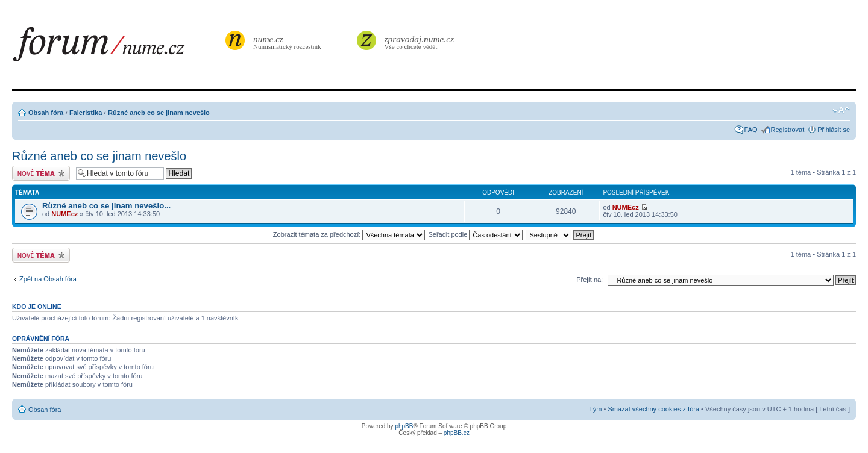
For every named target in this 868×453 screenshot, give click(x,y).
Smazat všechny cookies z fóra (653, 409)
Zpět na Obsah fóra (48, 279)
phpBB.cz (457, 433)
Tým (595, 409)
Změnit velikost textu (841, 110)
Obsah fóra (46, 113)
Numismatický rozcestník (289, 42)
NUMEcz (64, 214)
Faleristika (86, 113)
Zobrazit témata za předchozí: (349, 234)
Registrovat (788, 130)
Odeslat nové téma (41, 173)
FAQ (751, 130)
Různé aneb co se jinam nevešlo (159, 113)
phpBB (404, 426)
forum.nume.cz (118, 48)
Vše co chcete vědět (420, 42)
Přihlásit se (834, 130)
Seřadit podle (475, 234)
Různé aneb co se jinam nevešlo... (106, 206)
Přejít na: (590, 280)
